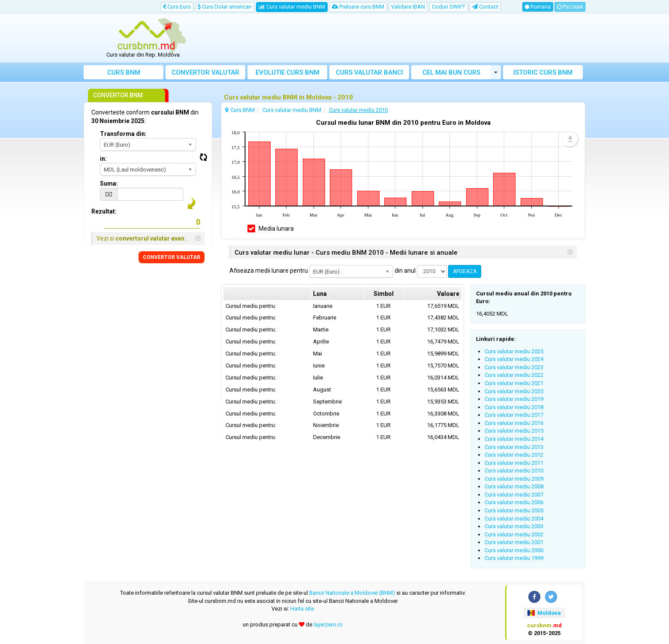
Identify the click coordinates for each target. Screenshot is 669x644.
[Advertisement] (398, 39)
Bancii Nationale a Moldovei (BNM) (352, 593)
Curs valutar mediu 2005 (514, 510)
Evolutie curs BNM (288, 72)
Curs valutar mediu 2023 (514, 367)
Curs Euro (177, 7)
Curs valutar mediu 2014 (514, 439)
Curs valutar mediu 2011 (514, 463)
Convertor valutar (205, 72)
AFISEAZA (465, 271)
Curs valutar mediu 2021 (514, 383)
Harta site (302, 609)
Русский (570, 7)
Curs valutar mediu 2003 (514, 526)
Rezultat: (104, 211)
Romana (538, 7)
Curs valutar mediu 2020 (514, 391)
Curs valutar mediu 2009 (514, 479)
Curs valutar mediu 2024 (514, 359)
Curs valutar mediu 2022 (514, 375)
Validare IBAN (408, 7)
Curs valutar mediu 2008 (514, 486)
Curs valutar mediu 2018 (514, 407)
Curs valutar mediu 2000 (514, 550)
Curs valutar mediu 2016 (514, 423)
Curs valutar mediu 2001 (514, 542)
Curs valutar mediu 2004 (514, 519)
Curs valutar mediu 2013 (514, 447)
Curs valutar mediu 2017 (514, 415)
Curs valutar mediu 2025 (514, 351)
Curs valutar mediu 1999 (514, 558)
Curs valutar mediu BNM (292, 7)
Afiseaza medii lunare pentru (269, 271)
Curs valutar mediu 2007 (514, 495)
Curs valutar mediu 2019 (514, 399)
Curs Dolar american (225, 7)
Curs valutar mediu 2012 (514, 455)
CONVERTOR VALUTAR (172, 257)
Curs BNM (124, 72)
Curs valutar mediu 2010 (514, 471)
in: (103, 159)
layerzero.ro (328, 624)
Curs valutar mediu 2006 (514, 502)
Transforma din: (123, 134)
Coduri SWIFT (449, 7)
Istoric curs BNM (543, 72)
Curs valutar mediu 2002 (514, 534)
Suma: (109, 184)
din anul (405, 271)
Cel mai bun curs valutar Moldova (451, 74)
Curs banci (369, 72)
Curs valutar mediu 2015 (514, 431)
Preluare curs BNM (358, 7)
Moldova (544, 613)
